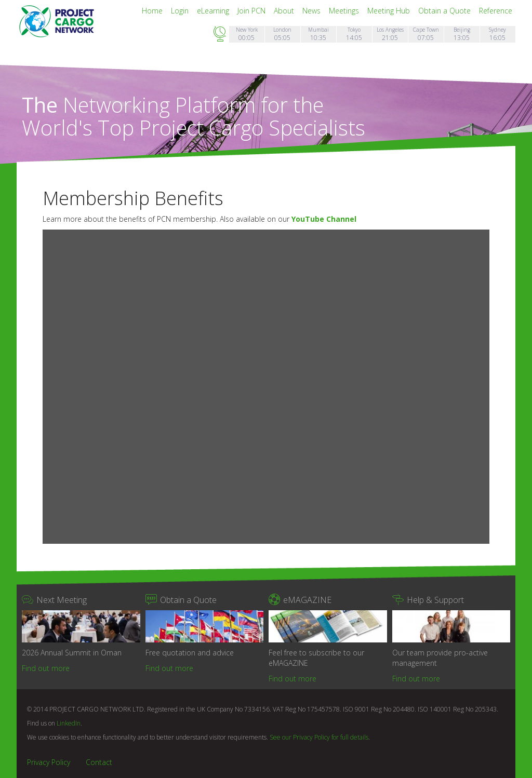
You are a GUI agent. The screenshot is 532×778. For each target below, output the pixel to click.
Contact (99, 762)
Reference (496, 11)
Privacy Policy (49, 762)
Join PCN (252, 11)
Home (153, 11)
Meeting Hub (390, 11)
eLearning (214, 11)
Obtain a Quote (445, 11)
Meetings (345, 11)
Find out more (46, 668)
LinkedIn (69, 723)
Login (181, 11)
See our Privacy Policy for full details (319, 737)
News (312, 11)
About (285, 11)
